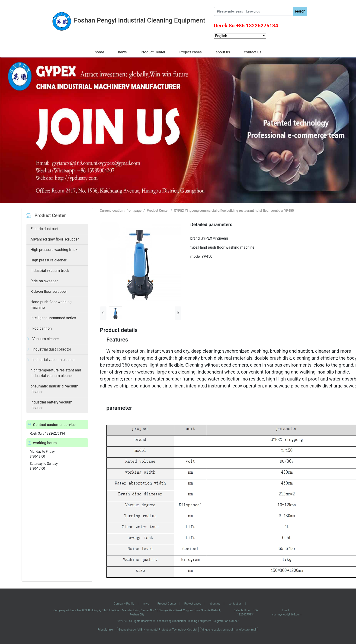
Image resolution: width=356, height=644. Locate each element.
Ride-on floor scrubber (49, 291)
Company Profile (124, 604)
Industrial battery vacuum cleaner (52, 405)
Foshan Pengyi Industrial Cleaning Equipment (183, 621)
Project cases (190, 52)
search (300, 11)
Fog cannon (42, 328)
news (122, 52)
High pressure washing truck (54, 250)
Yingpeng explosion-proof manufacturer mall (229, 630)
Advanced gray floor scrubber (55, 239)
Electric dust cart (45, 229)
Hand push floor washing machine (51, 305)
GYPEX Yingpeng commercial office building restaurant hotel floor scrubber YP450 (234, 211)
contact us (253, 52)
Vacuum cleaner (46, 339)
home (99, 52)
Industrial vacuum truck (50, 271)
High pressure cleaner (49, 260)
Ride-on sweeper (44, 281)
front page (134, 211)
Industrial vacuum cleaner (54, 360)
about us (223, 52)
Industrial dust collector (52, 349)
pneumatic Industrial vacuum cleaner (55, 389)
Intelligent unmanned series (53, 318)
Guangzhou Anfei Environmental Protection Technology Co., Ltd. (158, 630)
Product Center (153, 52)
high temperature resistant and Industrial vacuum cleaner (56, 373)
